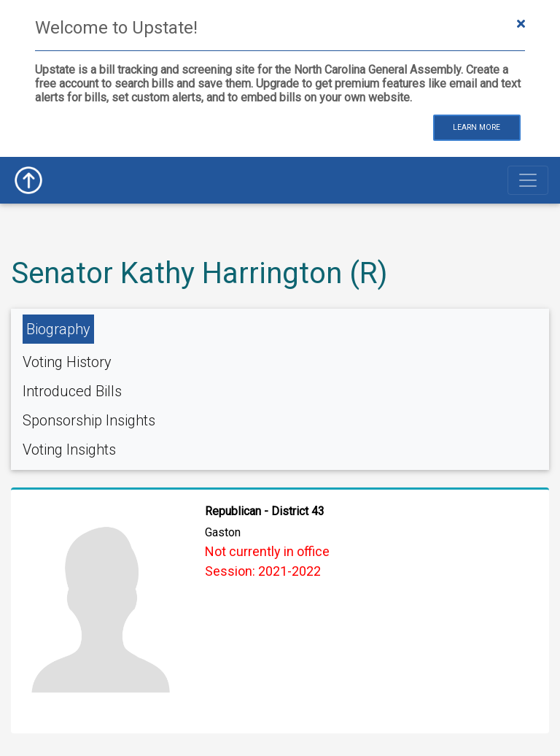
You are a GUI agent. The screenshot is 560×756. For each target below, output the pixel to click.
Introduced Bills (72, 391)
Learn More (477, 127)
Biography (58, 329)
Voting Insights (69, 450)
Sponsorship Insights (89, 420)
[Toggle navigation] (528, 180)
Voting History (67, 362)
